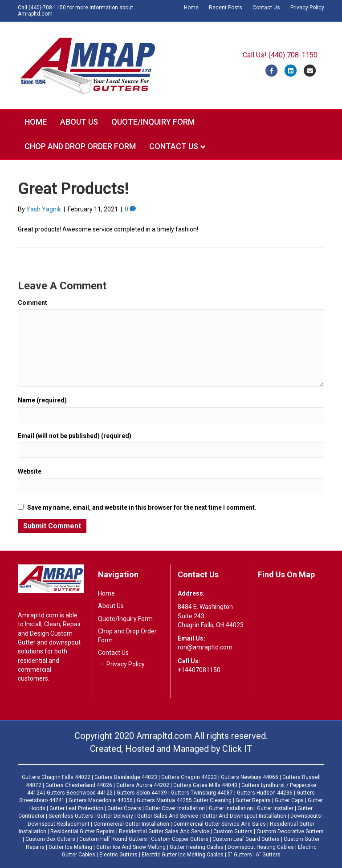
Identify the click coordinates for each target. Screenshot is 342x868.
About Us (79, 122)
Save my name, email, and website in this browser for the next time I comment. (142, 507)
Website (30, 471)
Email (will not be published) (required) (75, 436)
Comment (33, 303)
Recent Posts (226, 8)
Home (191, 8)
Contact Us (266, 8)
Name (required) (42, 400)
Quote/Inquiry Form (153, 122)
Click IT (237, 749)
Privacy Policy (307, 8)
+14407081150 (199, 670)
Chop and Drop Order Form (80, 146)
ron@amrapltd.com (205, 647)
